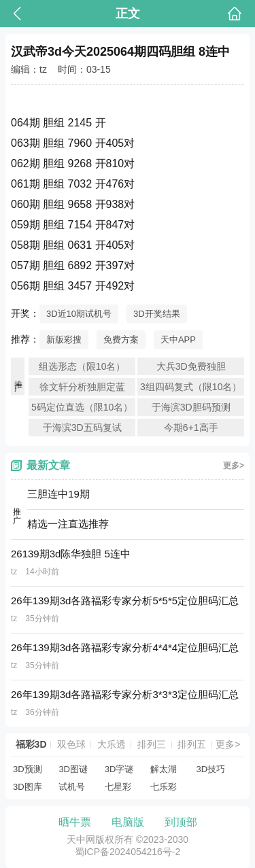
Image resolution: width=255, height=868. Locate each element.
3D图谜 (73, 769)
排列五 (192, 744)
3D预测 (28, 769)
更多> (234, 466)
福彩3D (31, 744)
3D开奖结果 (157, 314)
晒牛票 (75, 822)
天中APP (178, 340)
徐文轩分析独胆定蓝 (82, 387)
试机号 (72, 787)
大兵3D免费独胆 (191, 366)
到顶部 (181, 822)
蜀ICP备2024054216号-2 (128, 852)
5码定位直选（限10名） (82, 407)
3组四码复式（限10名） (191, 387)
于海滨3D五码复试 (82, 428)
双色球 (71, 744)
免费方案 (121, 340)
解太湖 (164, 769)
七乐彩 (164, 787)
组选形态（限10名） (82, 366)
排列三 (152, 744)
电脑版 (128, 822)
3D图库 (28, 787)
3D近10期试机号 (79, 314)
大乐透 (112, 744)
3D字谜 (119, 769)
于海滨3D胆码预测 (191, 407)
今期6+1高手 (191, 428)
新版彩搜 (64, 340)
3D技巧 (211, 769)
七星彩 (118, 787)
